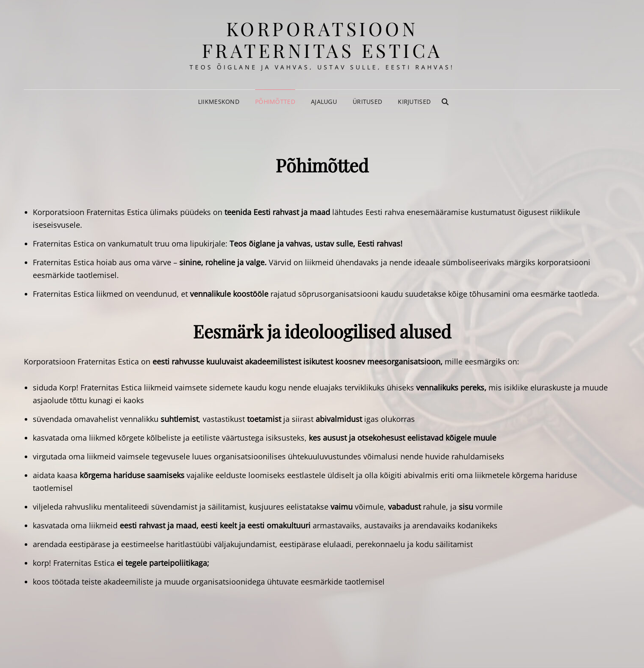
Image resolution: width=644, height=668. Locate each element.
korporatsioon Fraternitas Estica (322, 39)
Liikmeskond (219, 102)
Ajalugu (324, 102)
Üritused (367, 102)
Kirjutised (414, 102)
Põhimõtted (275, 102)
